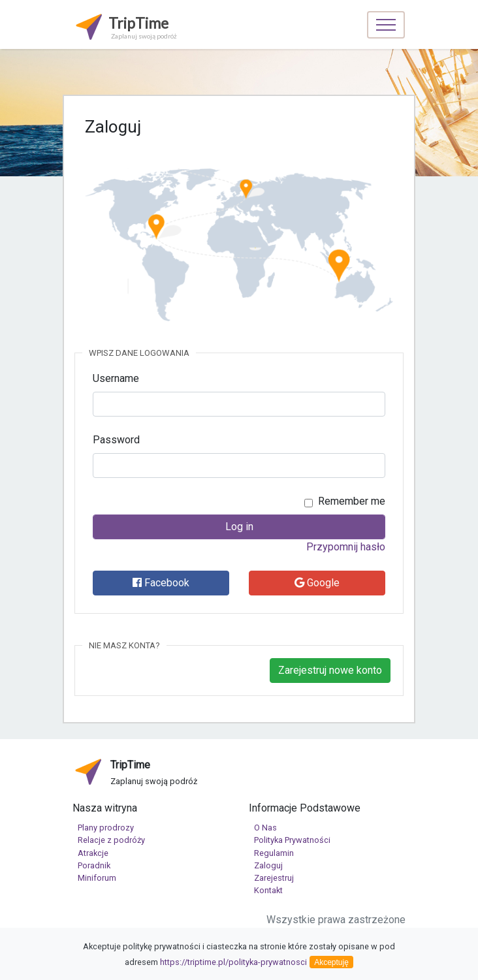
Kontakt (268, 890)
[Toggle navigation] (386, 25)
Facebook (161, 583)
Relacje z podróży (111, 840)
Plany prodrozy (106, 828)
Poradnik (94, 865)
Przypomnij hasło (346, 547)
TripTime (125, 26)
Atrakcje (93, 853)
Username (116, 378)
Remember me (352, 501)
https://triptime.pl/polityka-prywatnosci (233, 962)
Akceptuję (331, 962)
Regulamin (274, 853)
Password (116, 440)
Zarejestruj (274, 878)
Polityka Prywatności (292, 840)
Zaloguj (268, 865)
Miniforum (97, 878)
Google (317, 583)
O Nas (265, 828)
